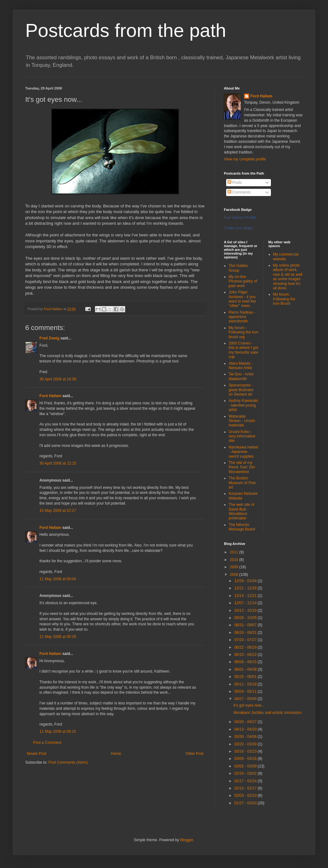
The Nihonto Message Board (242, 527)
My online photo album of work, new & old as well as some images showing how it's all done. (288, 277)
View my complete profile (245, 159)
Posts (234, 182)
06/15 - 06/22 (246, 655)
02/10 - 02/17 (246, 788)
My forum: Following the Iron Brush (284, 299)
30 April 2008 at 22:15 (58, 463)
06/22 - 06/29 (246, 647)
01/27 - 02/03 (246, 803)
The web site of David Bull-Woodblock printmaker (241, 511)
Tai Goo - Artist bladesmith (241, 376)
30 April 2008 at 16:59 (58, 379)
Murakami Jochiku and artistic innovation (267, 713)
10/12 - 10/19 (246, 610)
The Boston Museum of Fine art (242, 483)
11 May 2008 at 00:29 (58, 637)
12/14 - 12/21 (246, 596)
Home (116, 754)
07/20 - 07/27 (246, 640)
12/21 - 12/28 (246, 588)
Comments (239, 192)
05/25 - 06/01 (246, 677)
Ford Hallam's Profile (240, 217)
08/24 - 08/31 (246, 633)
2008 (235, 575)
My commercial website (286, 257)
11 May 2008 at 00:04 (58, 579)
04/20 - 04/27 (246, 722)
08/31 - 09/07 (246, 625)
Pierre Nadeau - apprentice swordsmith (242, 317)
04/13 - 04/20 (246, 729)
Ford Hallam (50, 396)
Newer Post (37, 754)
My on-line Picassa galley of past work (243, 281)
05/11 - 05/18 (246, 684)
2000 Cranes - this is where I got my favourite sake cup (243, 350)
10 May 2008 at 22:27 (58, 511)
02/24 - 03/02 (246, 773)
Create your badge (238, 228)
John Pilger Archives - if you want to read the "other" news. (242, 299)
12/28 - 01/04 (246, 581)
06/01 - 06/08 (246, 669)
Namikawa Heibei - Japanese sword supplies (243, 452)
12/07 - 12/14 (246, 603)
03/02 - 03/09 (246, 766)
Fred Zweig (49, 338)
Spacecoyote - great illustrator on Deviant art (241, 390)
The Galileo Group (238, 268)
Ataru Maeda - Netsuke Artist (241, 366)
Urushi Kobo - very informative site (242, 436)
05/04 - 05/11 (246, 692)
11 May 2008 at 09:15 (58, 732)
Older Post (194, 754)
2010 (235, 560)
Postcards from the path (126, 30)
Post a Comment (47, 743)
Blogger (187, 840)
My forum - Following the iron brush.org (243, 332)
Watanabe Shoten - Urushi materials (242, 421)
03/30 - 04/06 (246, 737)
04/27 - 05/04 (246, 699)
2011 (235, 552)
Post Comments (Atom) (68, 762)
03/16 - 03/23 (246, 751)
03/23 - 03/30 (246, 744)
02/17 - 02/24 (246, 781)
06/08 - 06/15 (246, 662)
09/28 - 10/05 (246, 618)
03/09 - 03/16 (246, 759)
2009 (235, 567)
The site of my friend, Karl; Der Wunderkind (242, 467)
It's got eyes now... (249, 705)
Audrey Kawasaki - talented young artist (243, 405)
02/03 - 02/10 (246, 796)
